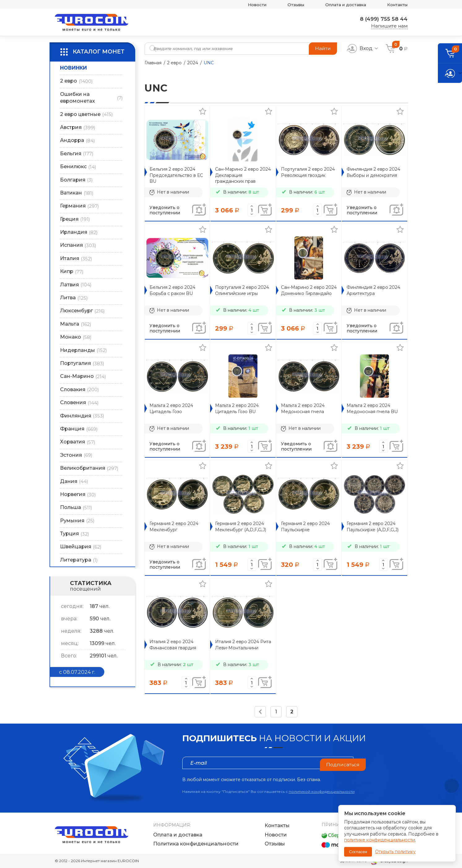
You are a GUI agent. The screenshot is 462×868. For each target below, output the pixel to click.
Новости (243, 4)
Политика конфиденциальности (196, 844)
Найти (323, 48)
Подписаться (342, 763)
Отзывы (285, 4)
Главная (153, 63)
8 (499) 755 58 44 (382, 19)
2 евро (174, 63)
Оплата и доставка (339, 4)
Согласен (358, 852)
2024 (193, 63)
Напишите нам (389, 26)
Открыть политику (395, 852)
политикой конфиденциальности (322, 791)
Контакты (396, 4)
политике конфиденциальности (380, 840)
